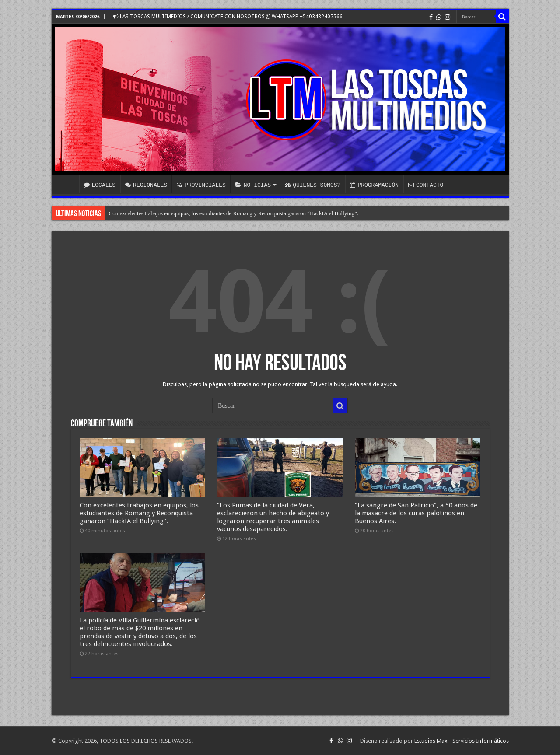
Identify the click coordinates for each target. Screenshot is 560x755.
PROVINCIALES (201, 185)
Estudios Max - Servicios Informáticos (462, 741)
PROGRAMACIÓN (374, 185)
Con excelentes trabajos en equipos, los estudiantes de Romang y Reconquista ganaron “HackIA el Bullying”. (234, 213)
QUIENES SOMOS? (313, 185)
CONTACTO (426, 185)
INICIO (67, 184)
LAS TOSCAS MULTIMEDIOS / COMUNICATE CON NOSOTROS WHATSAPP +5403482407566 (228, 17)
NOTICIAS (253, 185)
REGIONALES (146, 185)
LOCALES (100, 185)
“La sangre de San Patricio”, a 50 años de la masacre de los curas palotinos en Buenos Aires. (416, 513)
